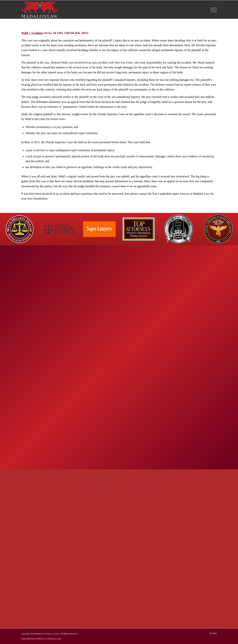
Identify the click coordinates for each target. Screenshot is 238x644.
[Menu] (212, 9)
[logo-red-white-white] (40, 9)
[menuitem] (212, 9)
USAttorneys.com (53, 639)
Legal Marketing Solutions (32, 639)
